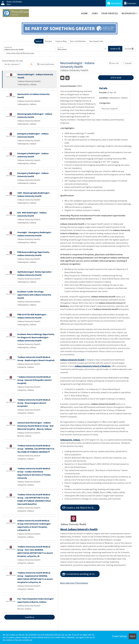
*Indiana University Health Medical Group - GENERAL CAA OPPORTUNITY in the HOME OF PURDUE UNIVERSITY (36, 449)
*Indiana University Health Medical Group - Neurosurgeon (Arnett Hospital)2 (34, 403)
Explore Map (61, 41)
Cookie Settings (119, 636)
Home (84, 13)
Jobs (95, 13)
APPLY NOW (116, 78)
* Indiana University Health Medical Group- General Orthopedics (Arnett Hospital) (35, 380)
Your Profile (110, 13)
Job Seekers (114, 3)
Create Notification (46, 64)
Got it (133, 636)
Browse (49, 41)
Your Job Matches (78, 41)
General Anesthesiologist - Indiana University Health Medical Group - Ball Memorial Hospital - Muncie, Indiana (35, 426)
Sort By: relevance (12, 64)
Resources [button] (129, 13)
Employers (130, 3)
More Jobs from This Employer (74, 583)
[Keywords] (29, 49)
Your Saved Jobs (96, 41)
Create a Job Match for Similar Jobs (81, 508)
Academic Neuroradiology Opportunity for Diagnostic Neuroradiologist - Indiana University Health (36, 337)
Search (39, 41)
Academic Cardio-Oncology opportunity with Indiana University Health (34, 295)
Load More (30, 617)
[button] (129, 49)
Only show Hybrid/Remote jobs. (21, 53)
